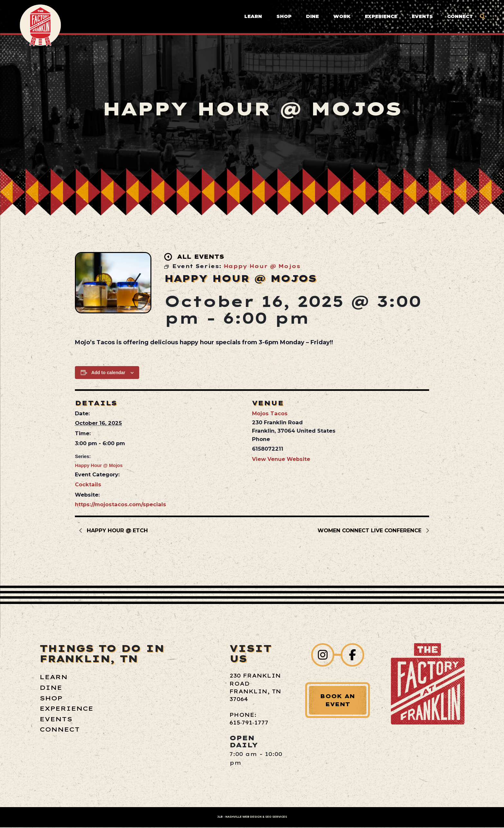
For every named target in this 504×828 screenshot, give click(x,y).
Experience (380, 18)
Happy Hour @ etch (117, 530)
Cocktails (88, 484)
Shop (283, 18)
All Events (196, 257)
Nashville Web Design (243, 817)
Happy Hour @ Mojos (99, 465)
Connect (459, 18)
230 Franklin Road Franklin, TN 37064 (255, 688)
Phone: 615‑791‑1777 (247, 719)
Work (341, 18)
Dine (311, 18)
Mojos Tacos (270, 413)
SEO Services (276, 817)
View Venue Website (281, 459)
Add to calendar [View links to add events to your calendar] (108, 373)
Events (421, 18)
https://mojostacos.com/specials (121, 504)
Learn (252, 18)
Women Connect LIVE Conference (370, 530)
